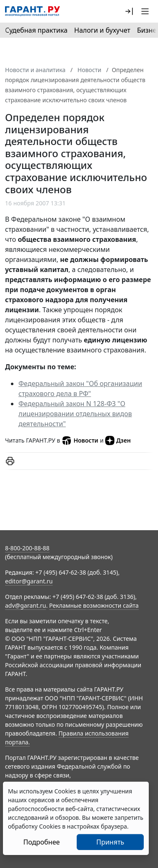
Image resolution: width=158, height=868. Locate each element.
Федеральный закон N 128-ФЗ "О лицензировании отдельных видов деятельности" (75, 414)
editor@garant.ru (29, 581)
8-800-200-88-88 (27, 548)
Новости (80, 440)
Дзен (118, 440)
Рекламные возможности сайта (94, 605)
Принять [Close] (110, 842)
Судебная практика (36, 30)
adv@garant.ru (26, 605)
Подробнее (41, 842)
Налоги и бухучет (102, 30)
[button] (129, 11)
